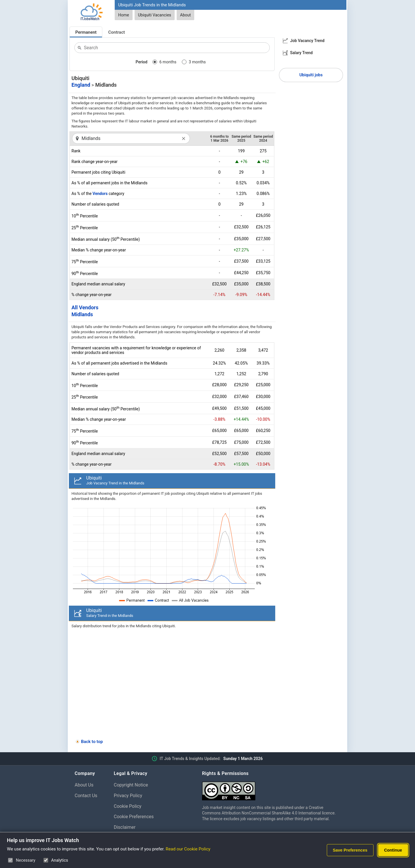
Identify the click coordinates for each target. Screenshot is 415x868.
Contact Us (86, 796)
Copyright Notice (131, 785)
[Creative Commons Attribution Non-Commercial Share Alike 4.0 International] (271, 789)
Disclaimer (125, 827)
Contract (117, 32)
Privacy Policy (128, 796)
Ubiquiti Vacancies (155, 15)
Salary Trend (301, 53)
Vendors (100, 194)
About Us (84, 785)
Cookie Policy (128, 806)
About (185, 15)
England (81, 85)
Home (124, 15)
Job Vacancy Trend (307, 41)
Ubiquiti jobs (311, 75)
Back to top (92, 742)
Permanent (86, 32)
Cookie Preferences (134, 817)
